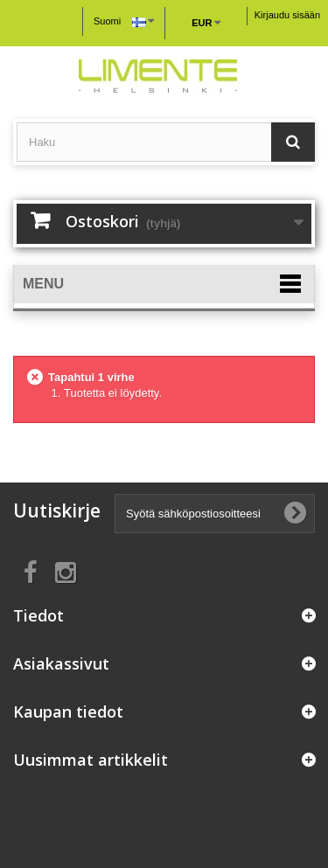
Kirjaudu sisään (287, 15)
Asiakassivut (61, 663)
